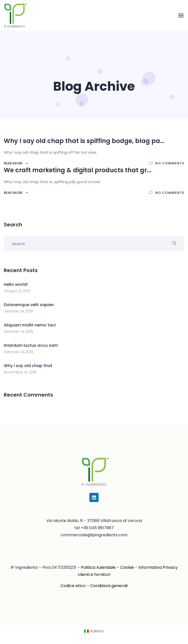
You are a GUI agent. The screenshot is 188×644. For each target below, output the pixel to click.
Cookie (127, 567)
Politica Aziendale (98, 567)
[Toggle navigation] (181, 15)
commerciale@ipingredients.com (94, 535)
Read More (16, 163)
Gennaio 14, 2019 (18, 311)
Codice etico (73, 586)
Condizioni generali (109, 586)
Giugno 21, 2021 (17, 291)
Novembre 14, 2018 (20, 372)
